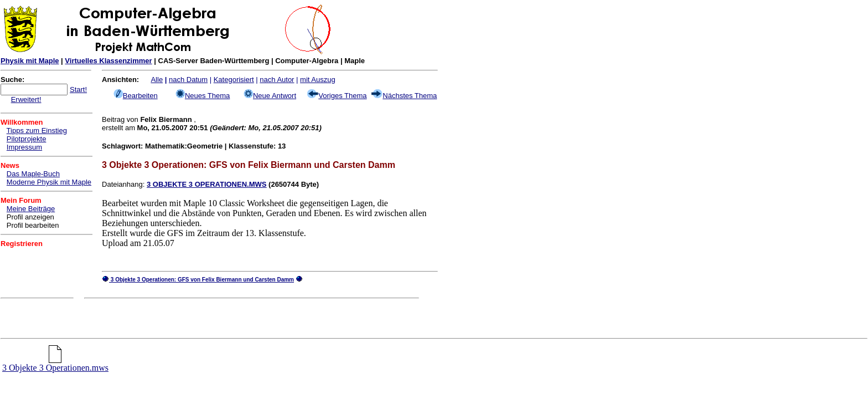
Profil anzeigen (30, 217)
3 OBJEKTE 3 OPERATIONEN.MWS (206, 184)
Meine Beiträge (31, 209)
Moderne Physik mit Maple (49, 182)
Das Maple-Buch (33, 174)
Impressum (24, 147)
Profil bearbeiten (33, 225)
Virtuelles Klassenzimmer (108, 61)
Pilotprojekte (27, 139)
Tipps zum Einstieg (37, 131)
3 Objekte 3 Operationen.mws (55, 364)
